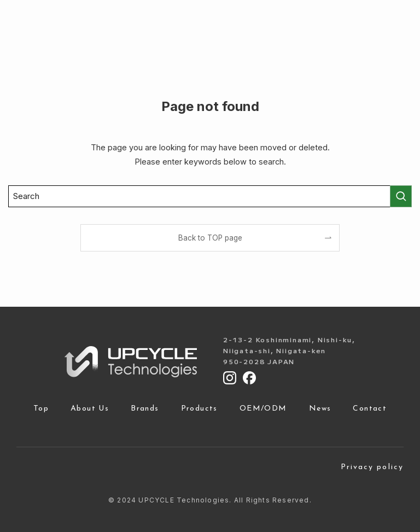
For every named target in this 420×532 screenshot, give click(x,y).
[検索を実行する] (401, 196)
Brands (145, 409)
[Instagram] (230, 378)
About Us (90, 409)
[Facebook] (249, 378)
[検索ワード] (210, 196)
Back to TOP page (210, 238)
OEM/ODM (263, 409)
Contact (370, 409)
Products (199, 409)
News (320, 409)
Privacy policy (372, 467)
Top (41, 409)
